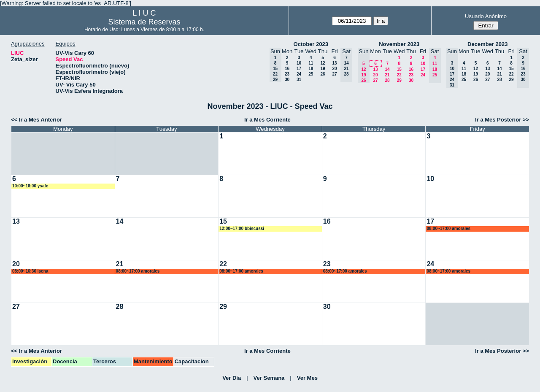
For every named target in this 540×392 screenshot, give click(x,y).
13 (334, 63)
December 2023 (487, 44)
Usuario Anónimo (486, 16)
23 (287, 74)
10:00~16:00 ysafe (30, 186)
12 (323, 63)
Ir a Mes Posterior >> (502, 120)
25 (311, 74)
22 (399, 75)
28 (387, 80)
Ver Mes (307, 378)
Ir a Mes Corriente (267, 120)
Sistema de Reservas (144, 22)
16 (287, 69)
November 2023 (399, 44)
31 (299, 80)
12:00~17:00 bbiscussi (242, 228)
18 (311, 69)
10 (299, 63)
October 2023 (311, 44)
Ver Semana (269, 378)
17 (299, 69)
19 (323, 69)
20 (334, 69)
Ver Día (232, 378)
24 (299, 74)
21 (387, 75)
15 (399, 69)
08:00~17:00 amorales (448, 228)
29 (399, 80)
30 (287, 80)
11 (311, 63)
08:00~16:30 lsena (30, 271)
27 (334, 74)
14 (387, 69)
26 (323, 74)
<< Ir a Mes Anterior (36, 120)
